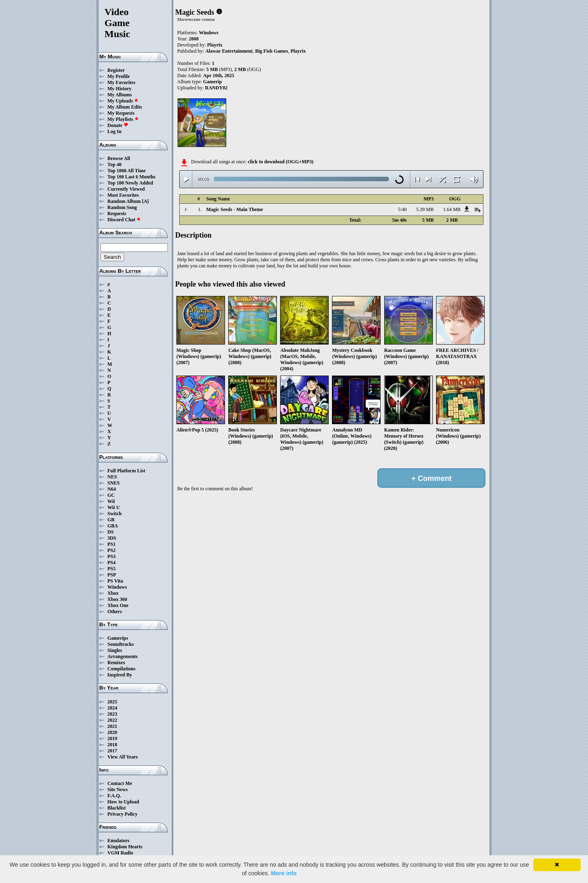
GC (111, 495)
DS (110, 532)
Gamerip (212, 82)
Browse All (119, 158)
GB (111, 520)
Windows (117, 587)
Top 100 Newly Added (130, 183)
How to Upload (123, 802)
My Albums (120, 95)
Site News (118, 790)
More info (284, 873)
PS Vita (115, 581)
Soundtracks (121, 644)
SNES (114, 483)
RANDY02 (216, 88)
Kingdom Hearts (125, 847)
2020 (112, 732)
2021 (112, 726)
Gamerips (118, 638)
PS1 (111, 544)
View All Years (122, 757)
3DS (112, 538)
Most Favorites (123, 195)
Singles (115, 650)
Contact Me (120, 783)
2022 (112, 720)
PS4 (111, 563)
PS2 (111, 550)
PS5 (111, 569)
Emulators (118, 841)
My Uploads (123, 101)
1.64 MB (452, 209)
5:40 (402, 209)
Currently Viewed (126, 189)
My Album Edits (125, 107)
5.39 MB (425, 209)
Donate (118, 125)
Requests (117, 214)
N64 (112, 489)
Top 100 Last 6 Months (131, 177)
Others (115, 612)
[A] (146, 201)
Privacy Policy (122, 814)
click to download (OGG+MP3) (281, 162)
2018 (112, 745)
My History (119, 89)
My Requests (121, 113)
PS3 (111, 556)
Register (116, 70)
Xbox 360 (117, 599)
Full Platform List (126, 471)
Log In (114, 131)
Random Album (124, 201)
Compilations (121, 669)
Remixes (116, 663)
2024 (112, 708)
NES (112, 477)
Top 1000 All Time (126, 171)
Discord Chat (124, 220)
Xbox (113, 593)
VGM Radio (120, 853)
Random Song (122, 207)
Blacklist (117, 808)
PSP (112, 575)
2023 (112, 714)
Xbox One (118, 605)
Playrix (215, 45)
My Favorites (121, 82)
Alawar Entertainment (229, 51)
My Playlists (123, 119)
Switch (115, 514)
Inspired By (120, 675)
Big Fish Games (272, 51)
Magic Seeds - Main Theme (235, 209)
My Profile (119, 76)
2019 (112, 738)
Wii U (114, 507)
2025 (112, 702)
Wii (111, 501)
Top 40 (115, 165)
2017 (112, 751)
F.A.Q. (114, 796)
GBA (113, 526)
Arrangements (122, 656)
